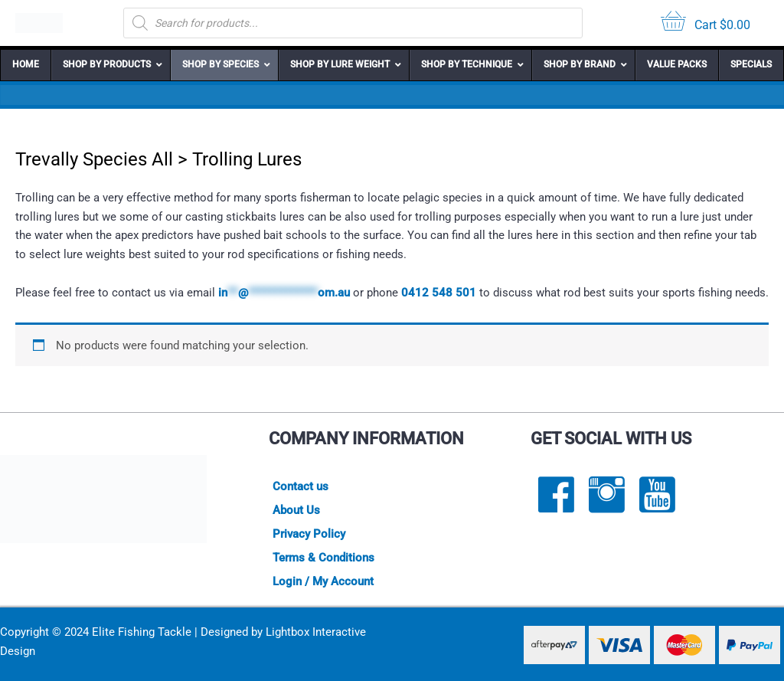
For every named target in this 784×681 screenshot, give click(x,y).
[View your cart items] (706, 23)
